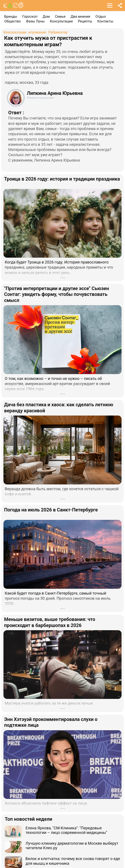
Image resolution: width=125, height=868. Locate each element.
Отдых (101, 17)
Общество (13, 21)
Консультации (61, 21)
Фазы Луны (35, 21)
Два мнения (80, 17)
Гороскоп (30, 17)
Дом (46, 17)
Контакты (105, 21)
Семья (60, 17)
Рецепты (85, 21)
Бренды (11, 17)
